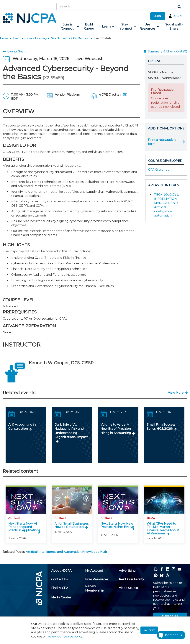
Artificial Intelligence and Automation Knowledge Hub (66, 552)
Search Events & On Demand (70, 38)
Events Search (16, 51)
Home (4, 38)
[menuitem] (69, 27)
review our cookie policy (65, 636)
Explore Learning (36, 38)
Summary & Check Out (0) (165, 51)
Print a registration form (162, 142)
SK (125, 95)
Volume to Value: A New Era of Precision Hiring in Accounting (116, 429)
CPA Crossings (159, 170)
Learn (17, 38)
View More (176, 393)
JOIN (158, 16)
